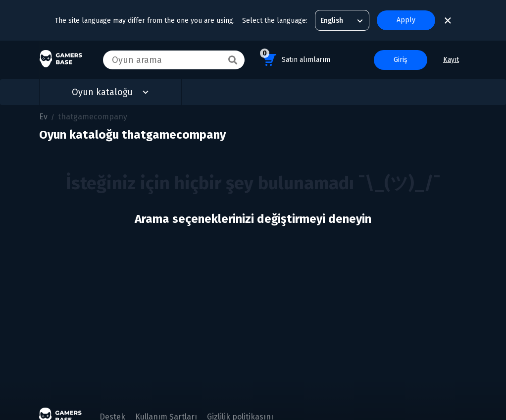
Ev (43, 117)
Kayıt (451, 60)
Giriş (401, 60)
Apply (406, 20)
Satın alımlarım (295, 58)
